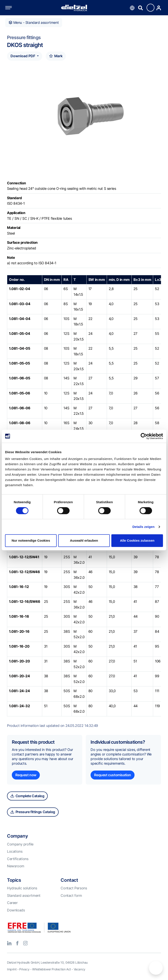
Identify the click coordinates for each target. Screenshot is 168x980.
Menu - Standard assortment (34, 22)
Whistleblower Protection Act (52, 969)
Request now (26, 775)
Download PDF (23, 56)
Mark (56, 56)
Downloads (16, 910)
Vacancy (80, 969)
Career (12, 903)
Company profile (20, 844)
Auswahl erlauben (84, 540)
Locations (15, 851)
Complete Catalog (27, 796)
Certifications (18, 859)
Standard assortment (24, 895)
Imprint (12, 969)
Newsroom (16, 866)
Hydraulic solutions (22, 888)
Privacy (24, 969)
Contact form (71, 895)
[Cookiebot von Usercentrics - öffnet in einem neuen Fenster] (144, 436)
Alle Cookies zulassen (137, 540)
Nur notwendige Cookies (31, 540)
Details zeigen (143, 527)
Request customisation (113, 775)
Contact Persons (74, 888)
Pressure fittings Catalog (33, 812)
